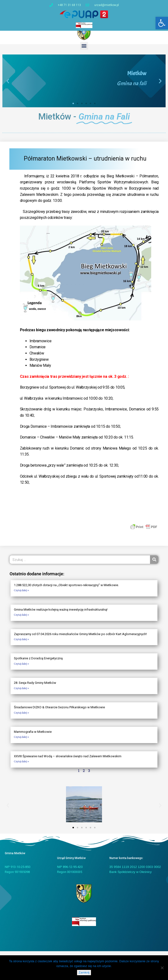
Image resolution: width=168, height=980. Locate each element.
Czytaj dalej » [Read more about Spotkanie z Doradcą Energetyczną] (21, 668)
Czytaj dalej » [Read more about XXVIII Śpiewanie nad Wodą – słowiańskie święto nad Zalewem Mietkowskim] (21, 766)
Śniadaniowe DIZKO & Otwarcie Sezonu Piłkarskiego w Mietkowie (59, 712)
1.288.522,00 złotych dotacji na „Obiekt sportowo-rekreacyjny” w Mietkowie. (66, 589)
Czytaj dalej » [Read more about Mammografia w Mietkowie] (21, 742)
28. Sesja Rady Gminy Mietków (35, 687)
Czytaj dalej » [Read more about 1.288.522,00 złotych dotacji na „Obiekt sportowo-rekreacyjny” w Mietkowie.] (21, 595)
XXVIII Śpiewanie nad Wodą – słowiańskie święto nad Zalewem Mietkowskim (68, 761)
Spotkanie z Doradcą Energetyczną (38, 663)
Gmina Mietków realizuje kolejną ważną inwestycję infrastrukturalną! (61, 614)
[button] (162, 23)
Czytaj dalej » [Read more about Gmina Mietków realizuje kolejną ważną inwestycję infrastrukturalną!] (21, 619)
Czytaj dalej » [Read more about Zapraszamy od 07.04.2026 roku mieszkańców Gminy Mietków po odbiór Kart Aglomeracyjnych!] (21, 644)
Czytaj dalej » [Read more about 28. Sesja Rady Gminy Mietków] (21, 693)
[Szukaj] (154, 564)
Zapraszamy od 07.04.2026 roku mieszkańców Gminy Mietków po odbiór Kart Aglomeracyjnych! (80, 638)
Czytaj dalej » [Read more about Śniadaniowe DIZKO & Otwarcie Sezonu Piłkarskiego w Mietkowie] (21, 717)
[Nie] (162, 968)
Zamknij (84, 972)
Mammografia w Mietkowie (33, 736)
